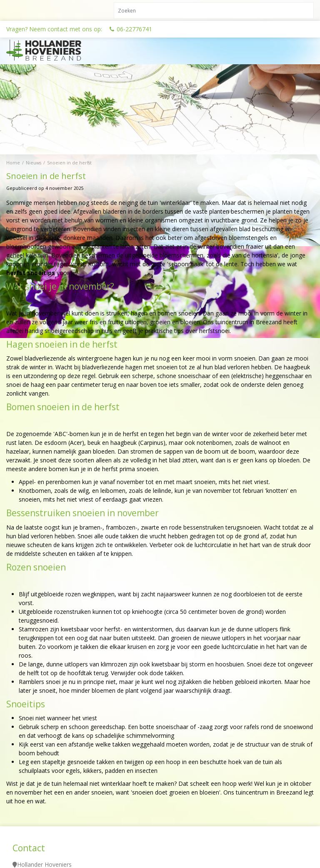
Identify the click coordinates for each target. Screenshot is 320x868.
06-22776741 (134, 29)
